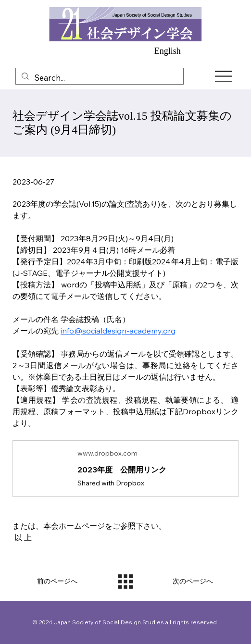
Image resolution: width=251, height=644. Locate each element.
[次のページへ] (193, 582)
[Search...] (99, 78)
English (168, 51)
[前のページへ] (58, 582)
